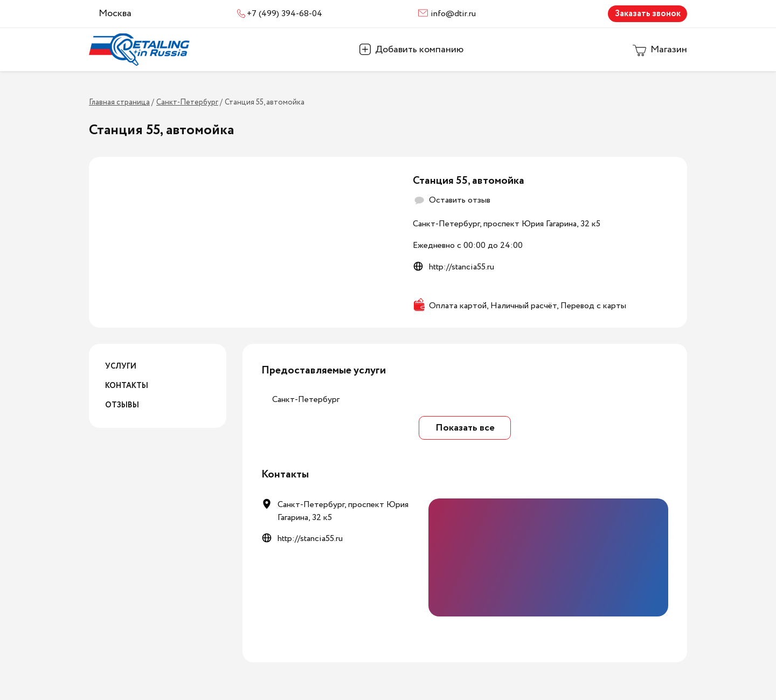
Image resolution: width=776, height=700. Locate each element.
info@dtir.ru (453, 14)
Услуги (121, 366)
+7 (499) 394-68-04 (285, 14)
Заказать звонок (648, 14)
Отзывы (122, 405)
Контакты (127, 386)
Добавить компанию (419, 50)
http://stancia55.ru (462, 267)
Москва (115, 13)
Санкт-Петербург (306, 400)
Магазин (669, 50)
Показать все (465, 428)
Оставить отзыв (460, 200)
